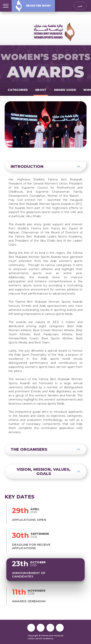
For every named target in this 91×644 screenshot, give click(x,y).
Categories (18, 90)
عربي (80, 6)
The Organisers (29, 449)
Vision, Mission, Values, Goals (44, 472)
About (41, 90)
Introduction (27, 166)
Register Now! (33, 6)
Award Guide (65, 90)
